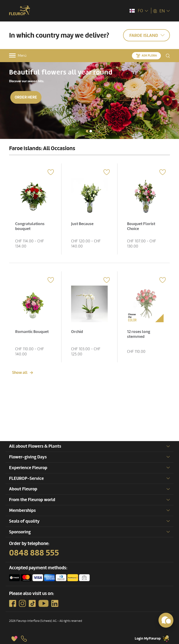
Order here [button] (26, 97)
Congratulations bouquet (30, 226)
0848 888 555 (34, 553)
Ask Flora (149, 56)
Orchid (77, 332)
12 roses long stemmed (139, 334)
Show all (20, 373)
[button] (87, 131)
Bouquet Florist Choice (141, 226)
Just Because (82, 224)
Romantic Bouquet (32, 332)
